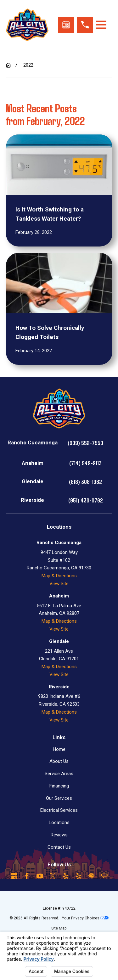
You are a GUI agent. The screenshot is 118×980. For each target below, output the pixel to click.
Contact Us (59, 847)
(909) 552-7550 (85, 443)
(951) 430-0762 (86, 500)
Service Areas (59, 774)
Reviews (59, 835)
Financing (59, 786)
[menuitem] (59, 928)
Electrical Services (59, 810)
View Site (59, 584)
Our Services (59, 798)
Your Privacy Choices (85, 918)
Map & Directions (59, 576)
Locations (59, 823)
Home (59, 749)
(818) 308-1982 (85, 481)
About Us (59, 761)
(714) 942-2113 (85, 463)
